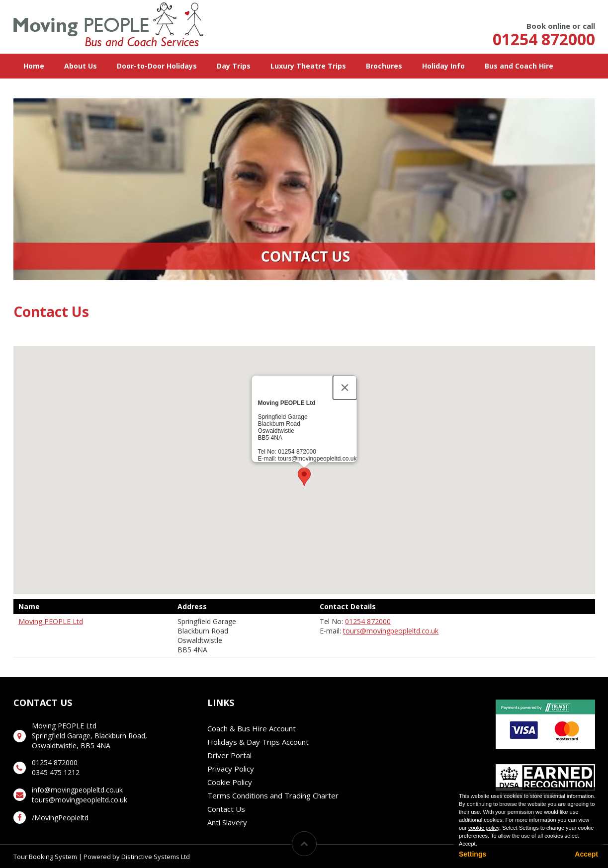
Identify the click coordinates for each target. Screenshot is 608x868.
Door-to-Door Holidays (157, 66)
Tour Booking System (45, 857)
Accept (586, 854)
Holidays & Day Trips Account (258, 742)
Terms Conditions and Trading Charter (273, 795)
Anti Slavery (227, 822)
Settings (473, 854)
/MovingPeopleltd (60, 818)
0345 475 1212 (56, 772)
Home (34, 66)
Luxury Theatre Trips (308, 66)
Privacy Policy (231, 769)
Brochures (384, 66)
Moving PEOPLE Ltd (51, 621)
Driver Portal (229, 755)
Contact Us (226, 809)
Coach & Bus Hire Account (252, 728)
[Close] (345, 388)
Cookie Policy (230, 782)
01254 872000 (544, 39)
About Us (81, 66)
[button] (304, 477)
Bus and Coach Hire (519, 66)
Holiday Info (443, 66)
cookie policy (484, 828)
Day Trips (234, 66)
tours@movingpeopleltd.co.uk (391, 631)
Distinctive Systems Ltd (156, 857)
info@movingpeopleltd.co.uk (77, 790)
